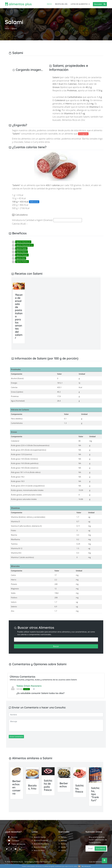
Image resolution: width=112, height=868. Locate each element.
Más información (86, 866)
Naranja (64, 840)
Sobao (27, 142)
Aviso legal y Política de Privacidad (37, 862)
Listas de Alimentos (79, 4)
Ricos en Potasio (40, 847)
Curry (35, 142)
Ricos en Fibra (39, 850)
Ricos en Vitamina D (41, 844)
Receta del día (61, 4)
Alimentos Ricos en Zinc (74, 120)
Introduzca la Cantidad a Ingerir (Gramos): (32, 220)
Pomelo (64, 844)
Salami (14, 28)
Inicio (49, 4)
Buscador (100, 4)
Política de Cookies (12, 864)
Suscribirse (100, 848)
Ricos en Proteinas (41, 840)
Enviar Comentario (16, 737)
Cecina (63, 850)
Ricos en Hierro (40, 837)
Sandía (63, 847)
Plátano (64, 837)
